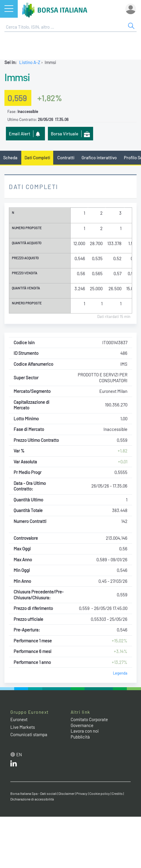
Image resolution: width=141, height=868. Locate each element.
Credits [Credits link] (117, 793)
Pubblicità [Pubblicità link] (80, 737)
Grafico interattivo (99, 157)
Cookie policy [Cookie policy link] (100, 793)
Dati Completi (37, 157)
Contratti (66, 157)
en (19, 754)
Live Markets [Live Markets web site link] (23, 727)
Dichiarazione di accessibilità (32, 799)
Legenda (120, 673)
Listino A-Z (30, 62)
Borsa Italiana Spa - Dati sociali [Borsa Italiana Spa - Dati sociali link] (34, 793)
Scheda (10, 157)
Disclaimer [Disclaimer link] (67, 793)
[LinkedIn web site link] (14, 765)
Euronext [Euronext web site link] (19, 719)
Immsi (17, 77)
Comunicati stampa (29, 734)
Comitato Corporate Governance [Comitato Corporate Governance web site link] (89, 722)
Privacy (82, 793)
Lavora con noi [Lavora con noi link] (85, 731)
